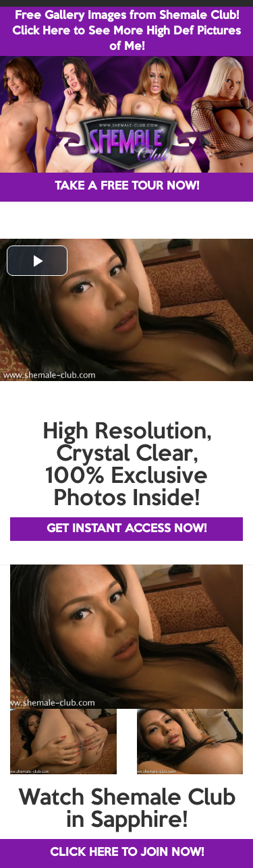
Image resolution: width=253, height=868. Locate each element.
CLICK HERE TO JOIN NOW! (127, 853)
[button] (37, 261)
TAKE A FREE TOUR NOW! (127, 186)
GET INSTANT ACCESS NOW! (126, 529)
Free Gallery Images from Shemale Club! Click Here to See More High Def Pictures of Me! (126, 31)
